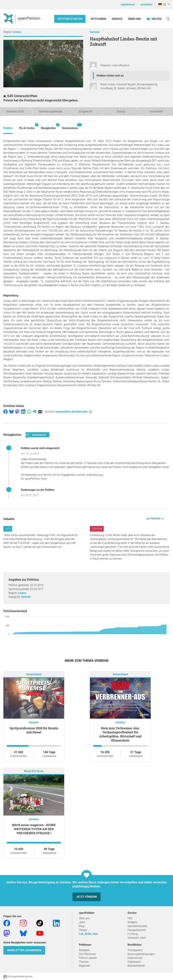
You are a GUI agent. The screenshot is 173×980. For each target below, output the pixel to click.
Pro (8, 529)
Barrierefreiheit (136, 966)
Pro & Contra (27, 126)
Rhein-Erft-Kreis (34, 771)
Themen (84, 962)
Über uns (84, 918)
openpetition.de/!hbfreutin (74, 412)
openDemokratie (137, 926)
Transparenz (135, 950)
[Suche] (168, 19)
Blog (82, 926)
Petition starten (70, 19)
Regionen (84, 966)
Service (117, 19)
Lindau (17, 32)
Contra (97, 529)
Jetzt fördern (86, 897)
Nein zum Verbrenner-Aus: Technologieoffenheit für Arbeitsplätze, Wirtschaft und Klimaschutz (120, 734)
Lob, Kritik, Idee (88, 934)
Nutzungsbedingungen (141, 954)
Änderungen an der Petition (38, 490)
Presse (83, 930)
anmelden (146, 4)
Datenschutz (135, 958)
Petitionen (99, 19)
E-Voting (133, 934)
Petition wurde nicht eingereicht (40, 448)
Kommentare (70, 126)
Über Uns (134, 19)
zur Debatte (154, 518)
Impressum (134, 962)
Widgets (132, 922)
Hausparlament (137, 930)
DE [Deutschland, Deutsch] (162, 4)
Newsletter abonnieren (24, 950)
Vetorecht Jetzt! (137, 938)
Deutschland (34, 674)
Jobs (82, 922)
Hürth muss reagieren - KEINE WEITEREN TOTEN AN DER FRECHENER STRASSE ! (34, 829)
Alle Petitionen (87, 954)
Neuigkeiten (48, 126)
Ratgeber (84, 950)
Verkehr (95, 32)
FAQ (130, 918)
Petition (8, 128)
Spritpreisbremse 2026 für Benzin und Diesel (34, 730)
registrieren (128, 4)
